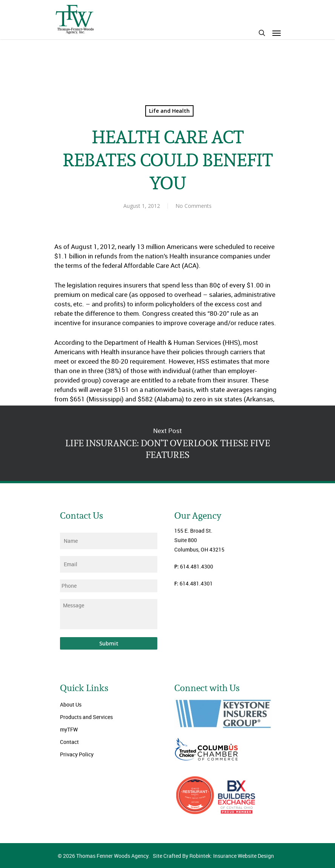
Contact (69, 742)
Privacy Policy (77, 754)
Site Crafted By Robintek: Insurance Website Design (213, 856)
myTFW (69, 729)
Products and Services (86, 717)
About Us (71, 704)
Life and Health (169, 111)
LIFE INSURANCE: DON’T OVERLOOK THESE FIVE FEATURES (167, 443)
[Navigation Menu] (277, 33)
